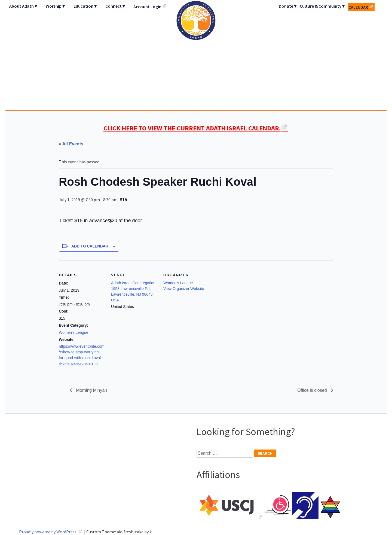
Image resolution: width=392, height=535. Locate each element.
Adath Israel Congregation (196, 55)
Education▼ (86, 6)
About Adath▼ (24, 6)
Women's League (73, 332)
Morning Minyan (91, 390)
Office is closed (313, 390)
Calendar (358, 7)
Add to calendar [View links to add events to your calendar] (90, 246)
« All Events (71, 144)
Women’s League (178, 283)
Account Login (147, 7)
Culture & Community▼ (323, 6)
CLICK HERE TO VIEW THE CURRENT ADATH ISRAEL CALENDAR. (192, 128)
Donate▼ (288, 6)
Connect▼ (116, 6)
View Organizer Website (184, 289)
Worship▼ (56, 6)
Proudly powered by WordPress (48, 532)
